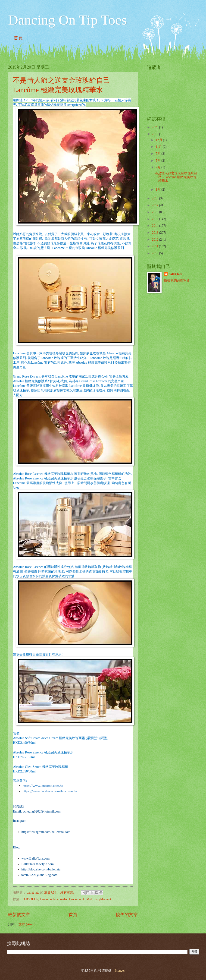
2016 (155, 212)
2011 (155, 246)
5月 (159, 161)
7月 (159, 154)
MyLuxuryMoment (99, 899)
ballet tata (175, 274)
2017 (155, 205)
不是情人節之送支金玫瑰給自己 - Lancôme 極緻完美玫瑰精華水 (176, 177)
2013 (155, 233)
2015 (155, 219)
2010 (155, 253)
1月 (159, 190)
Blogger (120, 971)
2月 (159, 167)
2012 (155, 240)
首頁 (18, 38)
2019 (155, 134)
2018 (155, 198)
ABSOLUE (31, 899)
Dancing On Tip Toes (67, 20)
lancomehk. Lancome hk (69, 899)
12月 (159, 140)
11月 (159, 147)
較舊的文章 (127, 915)
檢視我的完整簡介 (177, 280)
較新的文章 (19, 915)
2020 (155, 127)
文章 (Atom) (27, 924)
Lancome (46, 899)
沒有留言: (67, 893)
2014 (155, 226)
